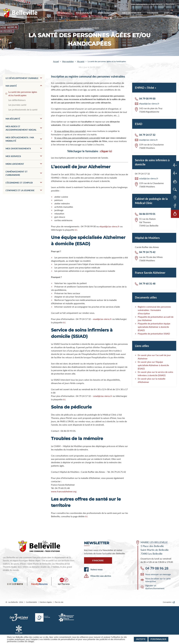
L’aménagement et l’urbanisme (24, 173)
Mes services (24, 156)
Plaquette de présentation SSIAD (154, 334)
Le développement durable (24, 78)
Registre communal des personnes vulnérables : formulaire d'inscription (154, 310)
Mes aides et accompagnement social (24, 128)
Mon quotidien (107, 13)
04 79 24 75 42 (147, 252)
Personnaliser (158, 639)
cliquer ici (106, 151)
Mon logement (24, 164)
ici (76, 230)
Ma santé (81, 61)
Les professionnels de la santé (23, 110)
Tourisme (153, 13)
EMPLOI (168, 13)
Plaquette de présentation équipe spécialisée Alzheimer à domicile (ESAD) (154, 327)
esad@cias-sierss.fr (102, 319)
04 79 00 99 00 (147, 99)
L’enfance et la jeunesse (24, 190)
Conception (169, 602)
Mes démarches (132, 13)
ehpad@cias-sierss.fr (109, 226)
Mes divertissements (24, 148)
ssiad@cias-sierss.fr (103, 396)
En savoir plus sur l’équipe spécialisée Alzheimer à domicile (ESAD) (153, 365)
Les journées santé (17, 105)
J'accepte (141, 639)
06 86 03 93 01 (147, 214)
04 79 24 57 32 (147, 135)
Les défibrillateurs (17, 100)
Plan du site (59, 602)
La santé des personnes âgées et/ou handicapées (23, 94)
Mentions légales (46, 602)
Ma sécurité (24, 119)
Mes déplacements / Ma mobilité (24, 139)
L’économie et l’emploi (24, 183)
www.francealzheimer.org (64, 491)
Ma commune (84, 13)
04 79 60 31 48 (147, 284)
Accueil (56, 61)
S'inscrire (98, 560)
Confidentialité (31, 602)
